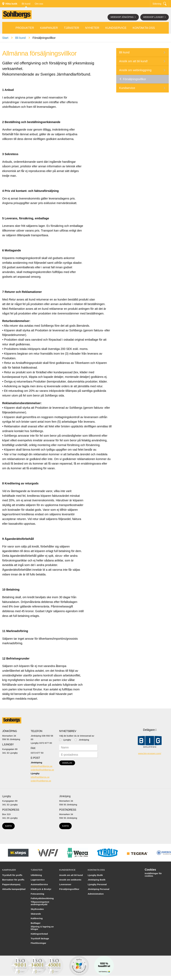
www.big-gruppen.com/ (150, 753)
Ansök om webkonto (70, 880)
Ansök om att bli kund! (133, 61)
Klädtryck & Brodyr (41, 889)
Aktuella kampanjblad (14, 889)
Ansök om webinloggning (135, 70)
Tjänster (71, 28)
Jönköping (84, 740)
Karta (8, 826)
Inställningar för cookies (153, 875)
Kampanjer (49, 28)
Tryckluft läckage (40, 938)
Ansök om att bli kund (71, 875)
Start (5, 38)
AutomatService (39, 884)
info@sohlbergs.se (40, 777)
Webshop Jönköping (122, 17)
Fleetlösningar (38, 943)
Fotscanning (37, 894)
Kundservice (116, 28)
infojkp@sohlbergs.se (42, 766)
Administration (96, 894)
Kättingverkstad (39, 934)
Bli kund (26, 4)
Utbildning (36, 875)
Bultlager (36, 923)
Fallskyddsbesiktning (42, 898)
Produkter (25, 28)
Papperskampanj (11, 884)
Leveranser (65, 884)
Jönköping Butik (97, 880)
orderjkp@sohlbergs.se (42, 770)
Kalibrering (37, 918)
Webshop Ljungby (154, 17)
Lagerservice (38, 880)
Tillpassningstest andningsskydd (40, 903)
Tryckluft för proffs (12, 875)
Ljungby (67, 740)
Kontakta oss (144, 28)
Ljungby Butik (95, 875)
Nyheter (92, 28)
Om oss (39, 4)
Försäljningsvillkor (134, 79)
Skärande (36, 914)
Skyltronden (37, 909)
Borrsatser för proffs (13, 880)
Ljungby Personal (97, 884)
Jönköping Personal (99, 889)
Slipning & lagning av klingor (42, 928)
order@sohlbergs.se (41, 781)
